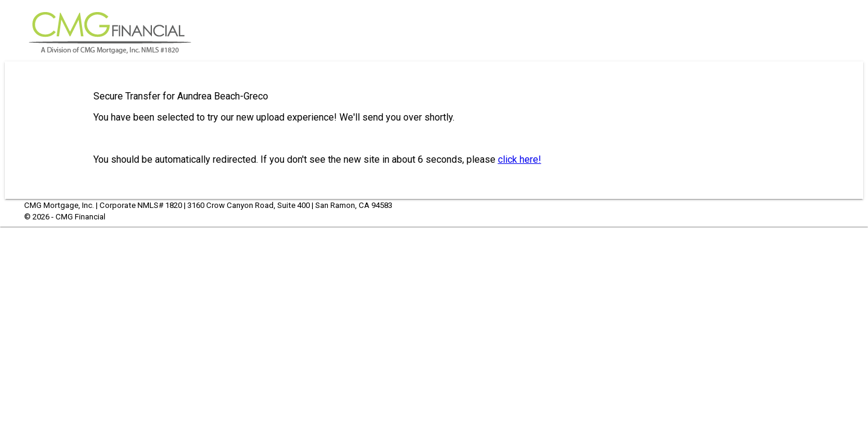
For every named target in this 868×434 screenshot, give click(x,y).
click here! (520, 159)
